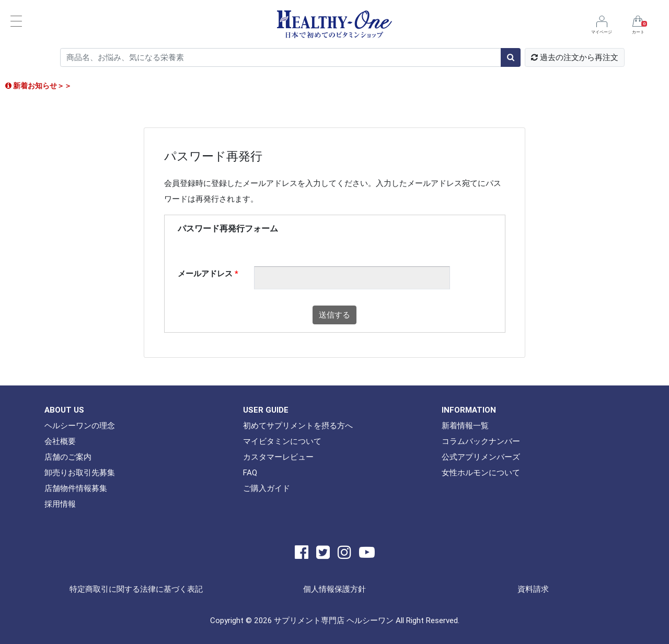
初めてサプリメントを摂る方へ (298, 425)
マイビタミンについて (282, 441)
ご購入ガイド (267, 488)
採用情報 (60, 504)
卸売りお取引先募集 (80, 472)
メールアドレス (208, 273)
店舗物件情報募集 (76, 488)
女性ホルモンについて (481, 472)
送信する (334, 315)
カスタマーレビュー (278, 457)
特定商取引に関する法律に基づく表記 (136, 589)
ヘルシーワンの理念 (80, 425)
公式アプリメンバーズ (481, 457)
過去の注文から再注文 (575, 57)
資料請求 (533, 589)
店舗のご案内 (68, 457)
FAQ (250, 472)
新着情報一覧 (465, 425)
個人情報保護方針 (334, 589)
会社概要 (60, 441)
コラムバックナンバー (481, 441)
